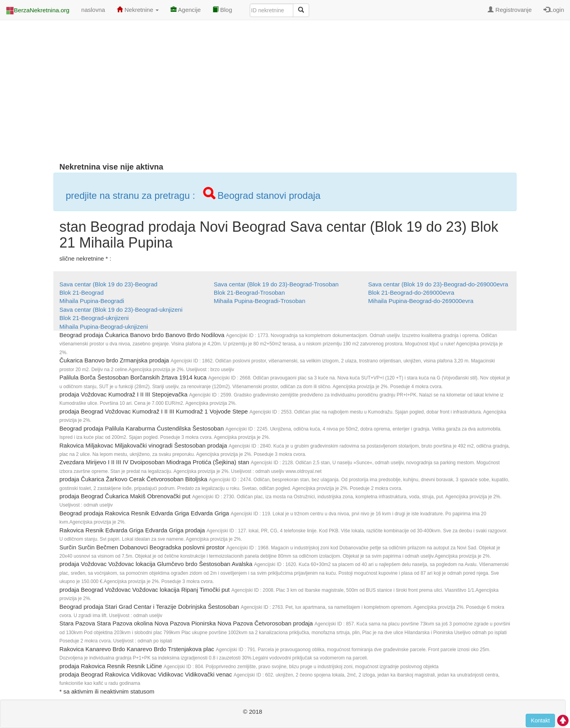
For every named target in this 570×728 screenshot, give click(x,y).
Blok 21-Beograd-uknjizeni (94, 318)
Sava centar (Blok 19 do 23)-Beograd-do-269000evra (438, 284)
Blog (222, 10)
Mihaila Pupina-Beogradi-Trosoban (259, 301)
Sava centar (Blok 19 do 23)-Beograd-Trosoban (276, 284)
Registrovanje (510, 10)
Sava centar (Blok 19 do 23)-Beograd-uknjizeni (121, 310)
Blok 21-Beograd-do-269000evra (411, 293)
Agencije (186, 10)
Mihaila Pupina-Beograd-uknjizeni (104, 327)
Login (554, 10)
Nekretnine (138, 10)
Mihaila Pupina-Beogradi (92, 301)
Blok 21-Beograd (82, 293)
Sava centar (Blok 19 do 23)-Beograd (108, 284)
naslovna (93, 10)
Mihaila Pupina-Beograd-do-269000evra (421, 301)
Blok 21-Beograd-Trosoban (249, 293)
